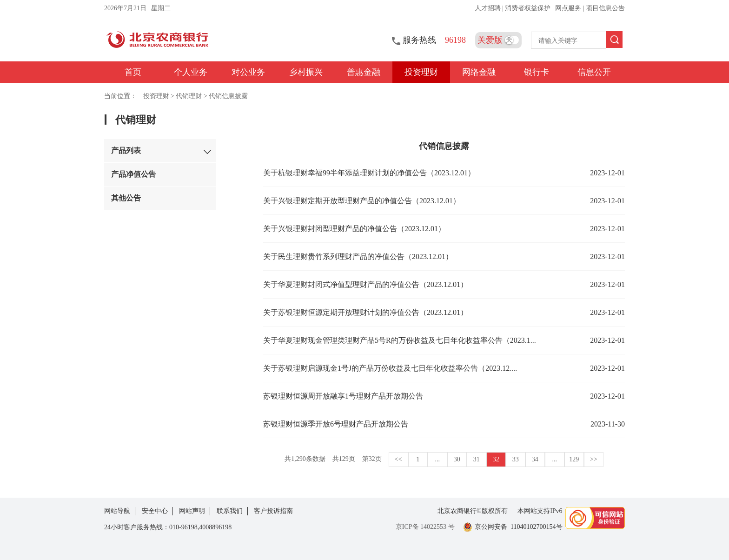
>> (594, 459)
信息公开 (594, 72)
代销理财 (189, 96)
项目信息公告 (605, 8)
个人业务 (191, 72)
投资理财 (421, 72)
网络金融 (479, 72)
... (438, 459)
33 (516, 459)
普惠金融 (364, 72)
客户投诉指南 (273, 511)
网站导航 (117, 511)
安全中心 (155, 511)
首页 (133, 72)
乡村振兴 (306, 72)
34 (535, 459)
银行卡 (537, 72)
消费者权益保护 (529, 8)
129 (574, 459)
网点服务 (569, 8)
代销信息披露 (228, 96)
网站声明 (192, 511)
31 (477, 459)
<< (398, 459)
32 (496, 459)
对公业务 (248, 72)
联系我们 (230, 511)
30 (457, 459)
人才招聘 (489, 8)
